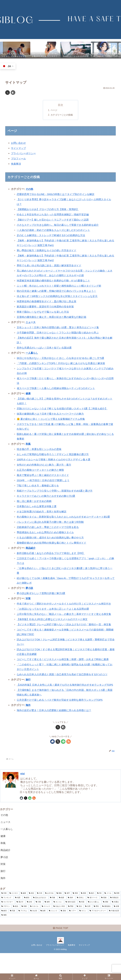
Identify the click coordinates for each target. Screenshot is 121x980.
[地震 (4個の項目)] (18, 924)
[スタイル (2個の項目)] (35, 933)
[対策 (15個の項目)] (4, 919)
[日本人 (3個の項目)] (81, 924)
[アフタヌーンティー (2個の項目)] (98, 937)
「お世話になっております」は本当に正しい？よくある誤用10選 (55, 618)
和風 (28, 444)
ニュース (31, 322)
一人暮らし (32, 353)
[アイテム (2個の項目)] (23, 937)
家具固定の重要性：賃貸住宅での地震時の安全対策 (47, 307)
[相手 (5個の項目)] (67, 919)
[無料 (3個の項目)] (48, 928)
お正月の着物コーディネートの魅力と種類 (42, 470)
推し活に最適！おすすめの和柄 (35, 501)
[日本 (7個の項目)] (40, 919)
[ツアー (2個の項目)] (73, 937)
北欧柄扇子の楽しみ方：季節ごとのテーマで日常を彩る (49, 532)
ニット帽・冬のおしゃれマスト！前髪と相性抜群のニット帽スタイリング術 (61, 286)
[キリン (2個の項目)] (83, 937)
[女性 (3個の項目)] (30, 928)
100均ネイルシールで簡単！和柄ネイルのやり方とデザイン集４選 (55, 460)
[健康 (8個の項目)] (24, 919)
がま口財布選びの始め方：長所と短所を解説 (43, 512)
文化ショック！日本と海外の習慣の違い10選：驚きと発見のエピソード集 (60, 327)
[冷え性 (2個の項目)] (34, 937)
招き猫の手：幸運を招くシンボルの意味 (40, 449)
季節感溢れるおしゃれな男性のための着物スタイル (47, 537)
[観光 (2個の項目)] (16, 933)
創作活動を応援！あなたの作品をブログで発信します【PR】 (53, 558)
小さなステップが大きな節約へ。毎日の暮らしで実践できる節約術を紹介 (60, 225)
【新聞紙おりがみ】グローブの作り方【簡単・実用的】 (49, 209)
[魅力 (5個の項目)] (92, 919)
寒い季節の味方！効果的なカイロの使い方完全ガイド (48, 250)
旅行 (28, 698)
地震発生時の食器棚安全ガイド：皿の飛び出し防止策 (48, 301)
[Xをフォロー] (58, 765)
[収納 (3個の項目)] (104, 924)
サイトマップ (19, 148)
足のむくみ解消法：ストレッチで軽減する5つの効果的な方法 (53, 235)
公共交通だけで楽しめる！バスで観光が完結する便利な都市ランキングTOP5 (62, 723)
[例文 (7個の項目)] (32, 919)
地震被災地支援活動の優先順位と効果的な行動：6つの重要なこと (55, 281)
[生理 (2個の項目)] (88, 933)
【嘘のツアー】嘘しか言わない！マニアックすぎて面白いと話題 (55, 220)
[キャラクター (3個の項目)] (8, 928)
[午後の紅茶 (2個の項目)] (114, 937)
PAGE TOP (60, 955)
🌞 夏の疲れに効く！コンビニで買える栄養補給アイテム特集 (53, 419)
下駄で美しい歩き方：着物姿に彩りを (39, 486)
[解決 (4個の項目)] (27, 924)
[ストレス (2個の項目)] (46, 933)
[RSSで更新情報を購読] (69, 765)
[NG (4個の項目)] (99, 919)
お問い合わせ (19, 143)
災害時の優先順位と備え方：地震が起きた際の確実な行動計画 (53, 317)
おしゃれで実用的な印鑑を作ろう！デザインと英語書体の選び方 (55, 454)
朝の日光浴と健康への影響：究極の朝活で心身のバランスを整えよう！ (59, 291)
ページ (53, 110)
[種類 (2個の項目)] (60, 941)
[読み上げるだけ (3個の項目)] (40, 924)
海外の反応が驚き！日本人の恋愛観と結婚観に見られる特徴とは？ (56, 734)
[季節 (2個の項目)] (71, 933)
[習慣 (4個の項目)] (117, 919)
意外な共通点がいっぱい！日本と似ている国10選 (46, 348)
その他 (30, 189)
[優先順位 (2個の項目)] (107, 933)
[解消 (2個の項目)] (4, 937)
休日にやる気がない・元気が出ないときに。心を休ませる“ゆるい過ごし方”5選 (63, 358)
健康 (28, 393)
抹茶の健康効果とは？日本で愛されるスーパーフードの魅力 (52, 414)
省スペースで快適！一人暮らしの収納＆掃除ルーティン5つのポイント (58, 388)
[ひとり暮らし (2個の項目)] (94, 928)
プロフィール (19, 159)
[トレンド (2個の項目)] (53, 937)
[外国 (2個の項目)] (82, 928)
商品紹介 (31, 553)
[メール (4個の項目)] (108, 919)
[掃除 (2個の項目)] (106, 928)
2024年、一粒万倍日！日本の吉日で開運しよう (44, 480)
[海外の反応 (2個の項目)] (71, 928)
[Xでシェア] (8, 93)
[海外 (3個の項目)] (71, 924)
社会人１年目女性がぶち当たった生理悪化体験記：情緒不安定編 (55, 214)
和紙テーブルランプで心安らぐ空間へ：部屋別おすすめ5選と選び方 (57, 491)
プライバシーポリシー (24, 153)
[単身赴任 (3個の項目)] (115, 924)
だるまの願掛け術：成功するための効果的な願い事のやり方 (52, 542)
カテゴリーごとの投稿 (62, 115)
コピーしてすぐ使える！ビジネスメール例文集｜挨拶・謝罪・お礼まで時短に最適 (65, 678)
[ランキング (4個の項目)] (7, 924)
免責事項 (16, 164)
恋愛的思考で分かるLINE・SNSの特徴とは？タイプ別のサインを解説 (58, 194)
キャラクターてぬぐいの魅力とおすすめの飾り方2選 (47, 496)
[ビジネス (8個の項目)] (14, 919)
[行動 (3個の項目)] (39, 928)
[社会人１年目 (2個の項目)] (59, 933)
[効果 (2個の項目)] (43, 937)
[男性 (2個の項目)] (97, 933)
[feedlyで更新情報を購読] (63, 765)
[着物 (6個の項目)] (59, 919)
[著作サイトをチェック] (52, 765)
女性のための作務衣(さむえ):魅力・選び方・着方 (45, 465)
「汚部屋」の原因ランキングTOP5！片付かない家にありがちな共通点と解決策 (63, 363)
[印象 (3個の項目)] (53, 924)
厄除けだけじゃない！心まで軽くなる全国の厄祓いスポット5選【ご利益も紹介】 (64, 409)
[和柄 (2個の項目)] (24, 933)
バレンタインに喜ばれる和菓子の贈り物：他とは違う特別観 (52, 527)
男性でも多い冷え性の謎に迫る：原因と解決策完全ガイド (51, 265)
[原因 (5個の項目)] (84, 919)
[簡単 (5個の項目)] (75, 919)
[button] (13, 93)
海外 (28, 728)
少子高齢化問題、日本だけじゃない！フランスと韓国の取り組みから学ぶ (60, 333)
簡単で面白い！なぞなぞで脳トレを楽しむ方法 (44, 312)
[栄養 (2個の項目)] (117, 933)
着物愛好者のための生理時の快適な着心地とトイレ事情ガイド (53, 547)
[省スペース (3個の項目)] (93, 924)
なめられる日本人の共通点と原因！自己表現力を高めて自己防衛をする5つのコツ (64, 693)
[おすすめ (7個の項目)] (49, 919)
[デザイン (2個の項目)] (6, 933)
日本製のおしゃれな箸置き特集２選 (38, 506)
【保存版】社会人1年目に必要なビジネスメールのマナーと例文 (54, 633)
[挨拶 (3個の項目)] (62, 924)
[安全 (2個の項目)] (80, 933)
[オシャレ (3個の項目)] (58, 928)
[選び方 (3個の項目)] (20, 928)
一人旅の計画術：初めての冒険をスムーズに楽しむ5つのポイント (55, 230)
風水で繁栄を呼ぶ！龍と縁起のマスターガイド (44, 475)
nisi (23, 797)
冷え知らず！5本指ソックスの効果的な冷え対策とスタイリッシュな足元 (59, 296)
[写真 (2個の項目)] (13, 937)
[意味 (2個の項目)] (64, 937)
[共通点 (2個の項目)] (116, 928)
